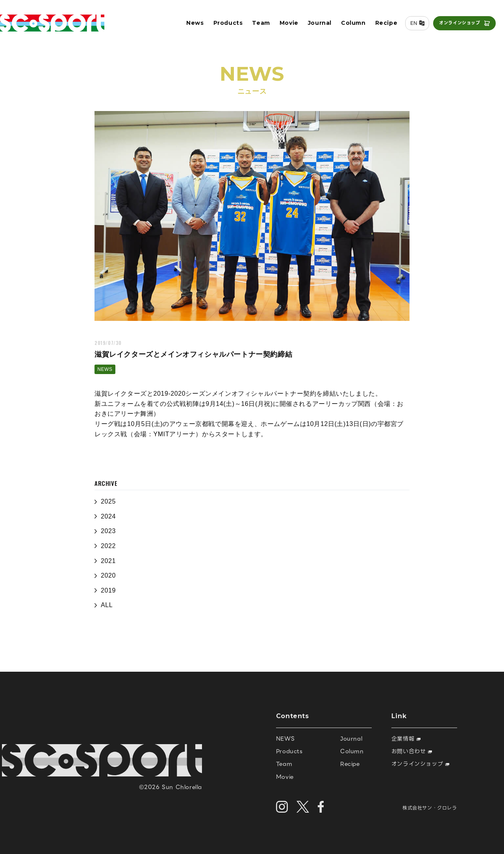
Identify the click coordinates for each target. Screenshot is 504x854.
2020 (108, 575)
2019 (108, 590)
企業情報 (406, 739)
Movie (285, 26)
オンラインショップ (456, 26)
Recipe (383, 26)
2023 (108, 531)
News (192, 26)
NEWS (105, 369)
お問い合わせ (412, 751)
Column (350, 26)
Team (258, 26)
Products (225, 26)
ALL (107, 605)
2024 (108, 516)
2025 (108, 501)
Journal (316, 26)
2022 (108, 546)
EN (410, 26)
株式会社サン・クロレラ (430, 808)
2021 (108, 561)
